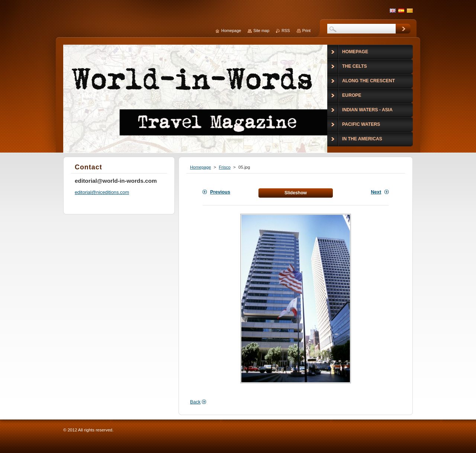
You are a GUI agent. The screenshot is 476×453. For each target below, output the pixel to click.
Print (306, 31)
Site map (261, 31)
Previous (220, 192)
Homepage (200, 167)
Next (376, 192)
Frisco (224, 167)
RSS (286, 31)
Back (195, 402)
